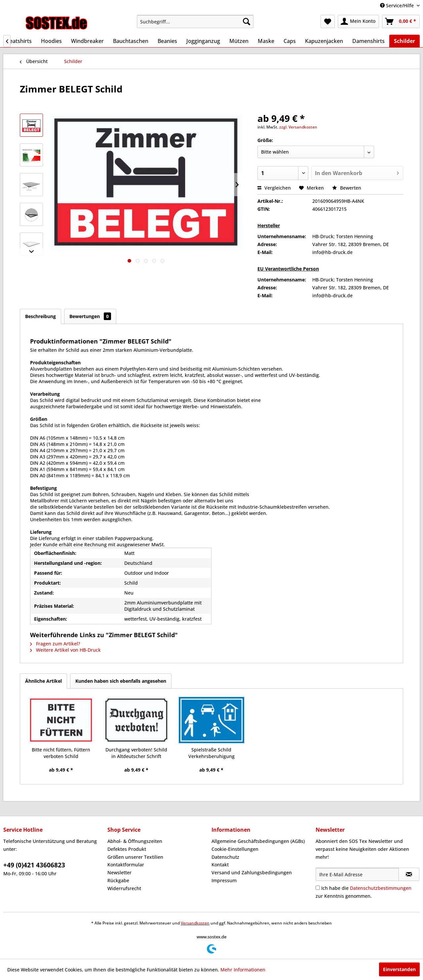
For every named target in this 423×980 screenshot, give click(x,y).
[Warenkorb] (401, 21)
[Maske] (266, 41)
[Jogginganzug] (203, 41)
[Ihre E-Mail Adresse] (357, 874)
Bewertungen (90, 316)
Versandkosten (195, 923)
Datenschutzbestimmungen (381, 888)
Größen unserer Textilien (135, 857)
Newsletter (119, 872)
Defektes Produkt (127, 849)
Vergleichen (274, 188)
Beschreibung (40, 316)
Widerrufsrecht (124, 888)
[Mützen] (239, 41)
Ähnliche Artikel (43, 681)
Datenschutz (225, 857)
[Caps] (290, 41)
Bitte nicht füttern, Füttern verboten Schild (61, 753)
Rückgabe (118, 880)
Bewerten (347, 188)
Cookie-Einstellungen (235, 849)
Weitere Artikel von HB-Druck (65, 650)
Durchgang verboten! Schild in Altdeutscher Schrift (136, 753)
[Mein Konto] (358, 21)
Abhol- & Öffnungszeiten (135, 841)
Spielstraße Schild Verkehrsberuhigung (211, 753)
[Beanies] (167, 41)
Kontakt (220, 865)
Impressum (224, 880)
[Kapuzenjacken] (324, 41)
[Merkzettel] (328, 21)
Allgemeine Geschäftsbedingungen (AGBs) (258, 841)
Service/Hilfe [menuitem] (398, 5)
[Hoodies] (51, 41)
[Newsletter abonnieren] (409, 874)
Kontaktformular (126, 865)
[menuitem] (195, 21)
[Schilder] (404, 41)
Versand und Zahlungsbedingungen (252, 872)
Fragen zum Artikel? (55, 644)
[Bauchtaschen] (131, 41)
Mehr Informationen (243, 970)
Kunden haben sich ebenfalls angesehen (121, 681)
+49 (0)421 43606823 (34, 865)
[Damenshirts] (368, 41)
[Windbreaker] (87, 41)
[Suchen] (247, 21)
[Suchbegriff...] (195, 21)
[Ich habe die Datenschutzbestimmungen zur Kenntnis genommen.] (318, 888)
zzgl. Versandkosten (298, 127)
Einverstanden (399, 969)
